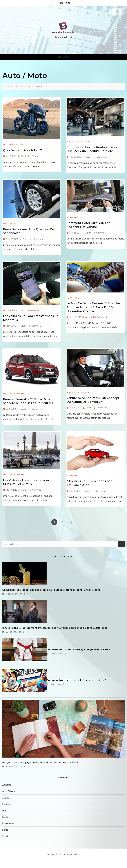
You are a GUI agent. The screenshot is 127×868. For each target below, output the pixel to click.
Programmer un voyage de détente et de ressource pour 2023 (40, 762)
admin (89, 317)
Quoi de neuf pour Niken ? (22, 150)
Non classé (8, 823)
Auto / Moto (21, 144)
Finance (6, 804)
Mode (5, 817)
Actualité (8, 144)
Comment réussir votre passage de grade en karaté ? (78, 649)
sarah (24, 156)
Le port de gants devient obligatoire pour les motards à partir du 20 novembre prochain (93, 307)
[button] (64, 57)
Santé (5, 830)
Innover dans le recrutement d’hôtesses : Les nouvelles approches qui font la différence (55, 628)
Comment (37, 156)
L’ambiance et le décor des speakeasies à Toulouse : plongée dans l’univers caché (51, 590)
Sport (5, 836)
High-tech (34, 310)
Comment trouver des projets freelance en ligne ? (76, 680)
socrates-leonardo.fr (70, 854)
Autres (21, 393)
